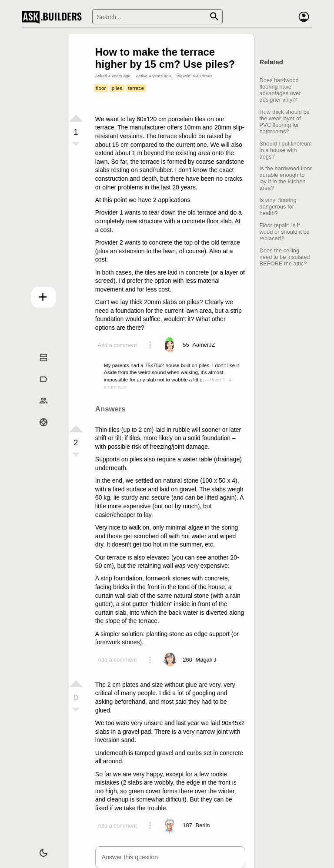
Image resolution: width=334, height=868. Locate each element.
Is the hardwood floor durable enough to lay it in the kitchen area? (286, 178)
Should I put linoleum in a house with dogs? (286, 150)
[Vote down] (76, 145)
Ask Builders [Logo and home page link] (54, 17)
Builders (37, 409)
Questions (37, 366)
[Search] (157, 17)
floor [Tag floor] (101, 88)
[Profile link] (204, 345)
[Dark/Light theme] (37, 848)
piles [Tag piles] (117, 88)
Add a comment (117, 345)
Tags (37, 388)
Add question (37, 295)
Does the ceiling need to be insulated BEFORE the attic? (285, 257)
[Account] (304, 17)
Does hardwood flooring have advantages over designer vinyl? (280, 90)
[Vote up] (76, 118)
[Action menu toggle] (150, 345)
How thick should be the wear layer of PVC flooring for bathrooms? (285, 122)
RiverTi (218, 379)
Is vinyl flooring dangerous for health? (278, 207)
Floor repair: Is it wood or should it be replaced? (285, 232)
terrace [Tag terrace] (136, 88)
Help (37, 431)
